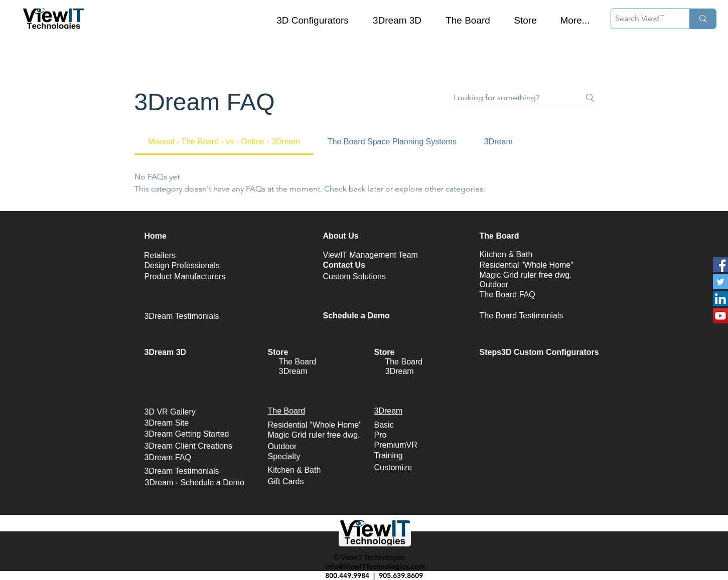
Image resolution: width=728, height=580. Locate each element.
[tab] (224, 142)
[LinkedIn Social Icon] (720, 299)
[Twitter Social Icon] (720, 282)
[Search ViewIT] (642, 19)
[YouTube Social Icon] (720, 316)
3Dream (293, 371)
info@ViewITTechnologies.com (375, 566)
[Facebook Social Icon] (720, 265)
